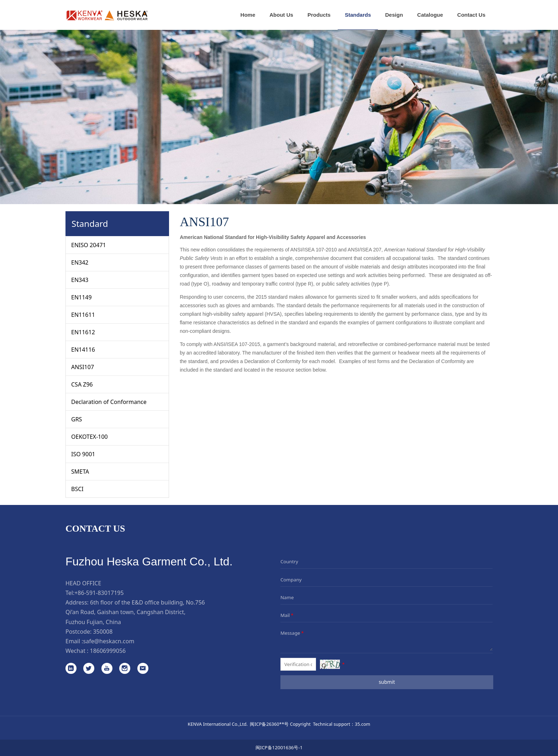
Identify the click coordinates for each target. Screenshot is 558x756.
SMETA (80, 472)
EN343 (80, 280)
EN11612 (83, 332)
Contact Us (471, 15)
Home (248, 15)
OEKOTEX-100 (90, 437)
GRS (77, 419)
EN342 (80, 262)
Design (394, 15)
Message (293, 633)
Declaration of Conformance (109, 402)
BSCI (77, 489)
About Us (281, 15)
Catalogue (430, 15)
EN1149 (81, 297)
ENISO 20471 (89, 245)
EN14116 (83, 350)
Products (319, 15)
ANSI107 (83, 367)
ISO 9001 (83, 454)
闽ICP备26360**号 (269, 724)
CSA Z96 (82, 384)
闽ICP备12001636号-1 (279, 747)
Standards (358, 15)
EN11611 (83, 315)
